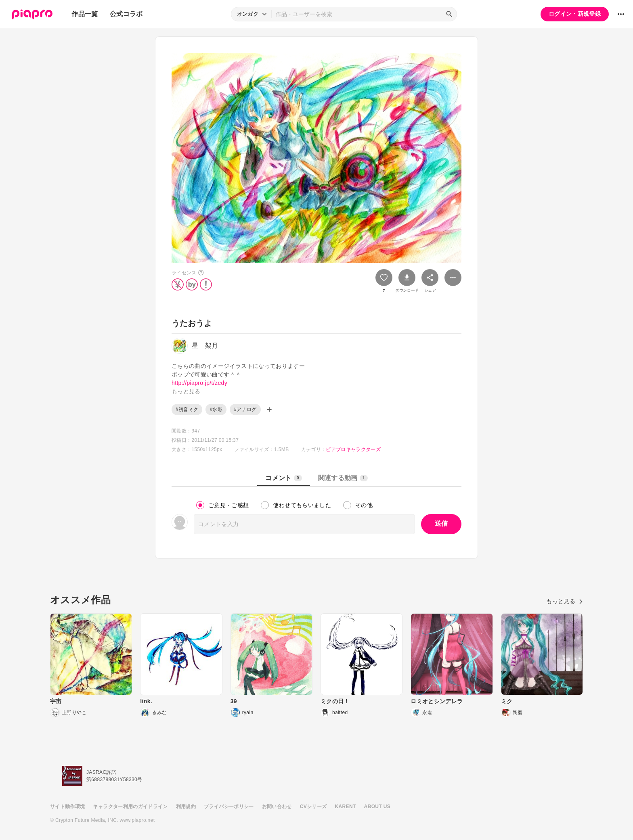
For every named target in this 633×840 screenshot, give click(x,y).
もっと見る (565, 601)
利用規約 (186, 807)
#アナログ (245, 410)
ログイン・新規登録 (575, 14)
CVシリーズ (313, 807)
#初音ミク (187, 410)
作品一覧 (85, 14)
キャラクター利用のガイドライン (130, 807)
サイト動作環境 (67, 807)
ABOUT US (377, 807)
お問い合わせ (277, 807)
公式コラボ (126, 14)
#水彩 (216, 410)
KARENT (346, 807)
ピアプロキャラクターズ (353, 449)
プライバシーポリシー (229, 807)
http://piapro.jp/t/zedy (199, 383)
